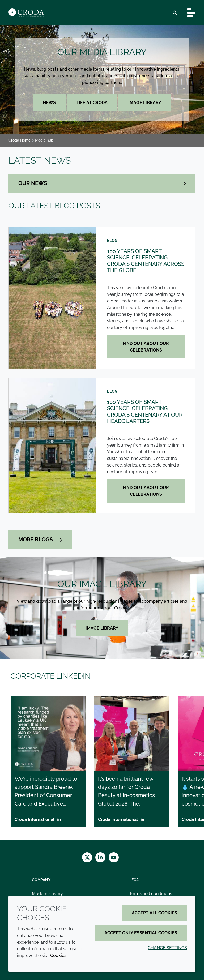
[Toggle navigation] (191, 13)
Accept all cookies (154, 913)
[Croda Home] (26, 13)
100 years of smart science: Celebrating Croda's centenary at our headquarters (145, 412)
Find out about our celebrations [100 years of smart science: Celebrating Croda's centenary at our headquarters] (146, 491)
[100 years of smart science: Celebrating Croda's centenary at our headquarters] (53, 446)
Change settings (167, 948)
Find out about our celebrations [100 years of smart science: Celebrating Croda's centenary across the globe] (146, 347)
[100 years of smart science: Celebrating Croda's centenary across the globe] (53, 298)
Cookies (58, 955)
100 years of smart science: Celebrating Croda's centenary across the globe (146, 261)
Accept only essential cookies (141, 933)
